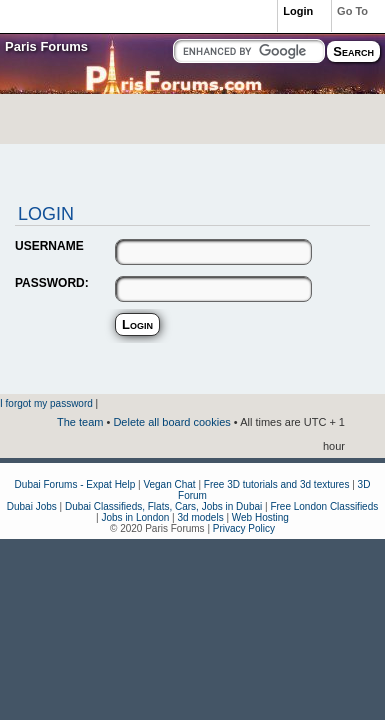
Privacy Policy (244, 528)
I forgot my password (46, 403)
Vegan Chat (169, 484)
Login (298, 11)
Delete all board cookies (171, 422)
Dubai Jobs (32, 506)
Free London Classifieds (324, 506)
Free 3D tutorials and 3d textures (277, 484)
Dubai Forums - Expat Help (75, 484)
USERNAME (49, 246)
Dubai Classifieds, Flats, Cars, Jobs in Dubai (163, 506)
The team (80, 422)
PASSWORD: (52, 283)
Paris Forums (46, 46)
